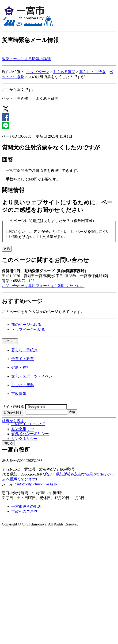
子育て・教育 (23, 359)
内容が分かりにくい (51, 232)
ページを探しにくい (93, 232)
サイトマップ (23, 430)
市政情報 (19, 394)
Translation (20, 434)
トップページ (38, 72)
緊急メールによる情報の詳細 (26, 59)
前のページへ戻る (26, 325)
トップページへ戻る (28, 330)
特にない (18, 232)
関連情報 (13, 190)
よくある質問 (64, 72)
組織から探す (13, 421)
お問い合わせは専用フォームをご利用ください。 (43, 286)
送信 (7, 249)
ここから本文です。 (19, 90)
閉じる (8, 443)
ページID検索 (13, 412)
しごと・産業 (23, 385)
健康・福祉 (21, 367)
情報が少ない (23, 237)
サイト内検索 (13, 407)
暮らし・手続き (92, 72)
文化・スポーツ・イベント (34, 376)
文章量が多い (53, 237)
